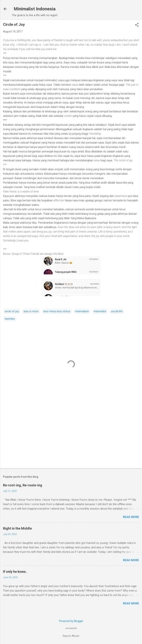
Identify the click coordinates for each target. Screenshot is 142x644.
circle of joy (12, 311)
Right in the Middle (17, 528)
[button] (137, 25)
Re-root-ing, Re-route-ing (23, 485)
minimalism (82, 311)
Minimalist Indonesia (35, 9)
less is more (31, 311)
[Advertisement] (71, 436)
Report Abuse (71, 636)
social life (117, 311)
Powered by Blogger (71, 621)
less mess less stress (57, 311)
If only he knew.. (15, 572)
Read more (131, 517)
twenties (10, 319)
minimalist (100, 311)
